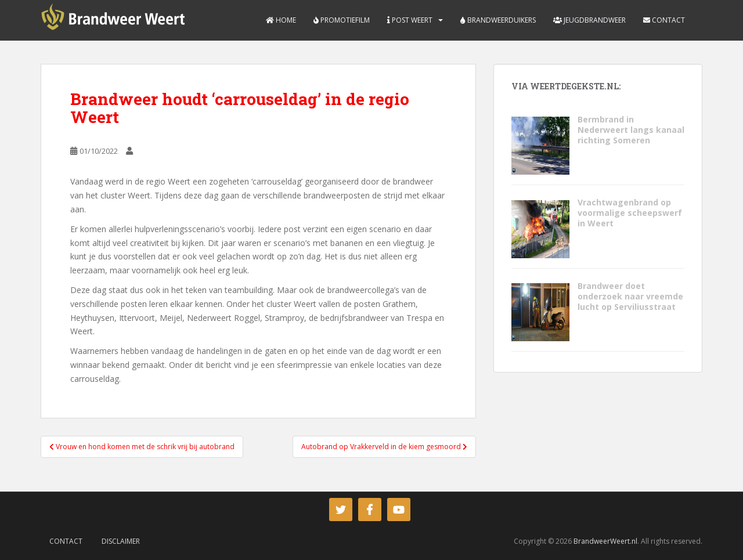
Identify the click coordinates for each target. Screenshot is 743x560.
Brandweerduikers (498, 20)
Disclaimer (121, 541)
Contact (664, 20)
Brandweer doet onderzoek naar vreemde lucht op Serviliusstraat (630, 296)
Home (281, 20)
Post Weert (410, 20)
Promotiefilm (342, 20)
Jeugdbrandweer (589, 20)
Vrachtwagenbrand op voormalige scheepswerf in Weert (630, 213)
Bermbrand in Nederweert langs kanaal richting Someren (631, 130)
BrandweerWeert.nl (605, 541)
